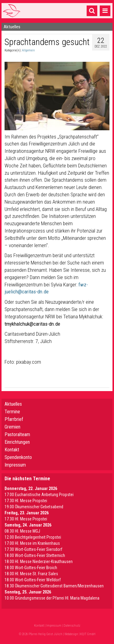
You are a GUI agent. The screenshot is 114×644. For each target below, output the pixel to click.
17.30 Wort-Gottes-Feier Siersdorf (33, 549)
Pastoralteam (17, 434)
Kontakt (12, 450)
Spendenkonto (18, 457)
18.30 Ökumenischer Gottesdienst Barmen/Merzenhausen (54, 586)
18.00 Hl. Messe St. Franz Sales (31, 574)
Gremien (12, 427)
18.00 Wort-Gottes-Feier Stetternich (35, 555)
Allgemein (28, 50)
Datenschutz (72, 626)
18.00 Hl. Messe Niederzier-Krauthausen (39, 562)
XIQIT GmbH (87, 634)
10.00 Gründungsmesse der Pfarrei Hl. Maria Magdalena (52, 598)
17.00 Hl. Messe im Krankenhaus (32, 543)
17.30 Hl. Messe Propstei (26, 501)
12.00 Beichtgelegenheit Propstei (33, 537)
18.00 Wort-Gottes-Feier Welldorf (33, 580)
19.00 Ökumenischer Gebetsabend (34, 507)
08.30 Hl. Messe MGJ (22, 531)
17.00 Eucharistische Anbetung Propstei (39, 495)
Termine (12, 412)
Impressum (15, 465)
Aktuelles (13, 404)
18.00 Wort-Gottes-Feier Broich (31, 568)
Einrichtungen (17, 442)
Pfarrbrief (14, 419)
